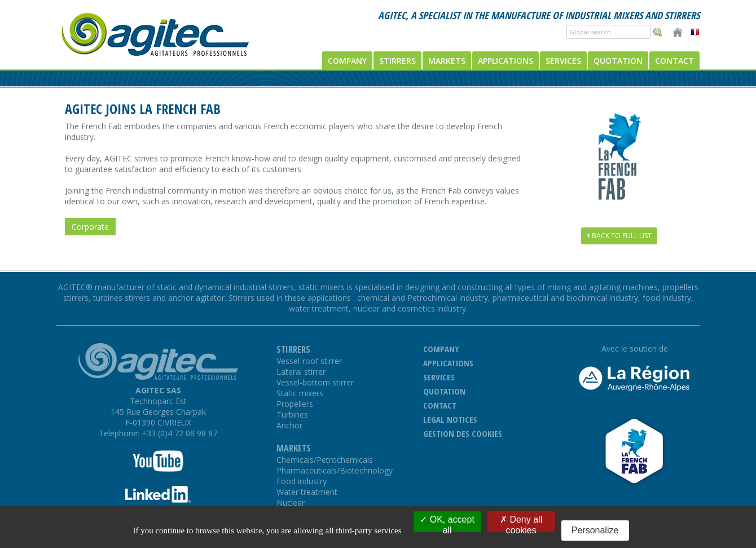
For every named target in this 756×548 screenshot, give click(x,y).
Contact (674, 61)
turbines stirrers (122, 298)
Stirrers (397, 61)
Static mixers (300, 393)
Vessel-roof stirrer (309, 361)
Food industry (302, 481)
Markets (447, 61)
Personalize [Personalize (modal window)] (595, 530)
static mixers (323, 287)
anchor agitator (196, 298)
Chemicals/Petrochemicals (325, 460)
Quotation (618, 61)
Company (347, 61)
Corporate (90, 227)
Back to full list (619, 236)
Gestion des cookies (463, 433)
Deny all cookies (521, 523)
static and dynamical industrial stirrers (225, 287)
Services (563, 61)
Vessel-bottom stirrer (315, 382)
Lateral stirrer (301, 372)
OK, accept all (447, 523)
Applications (506, 61)
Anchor (289, 425)
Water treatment (307, 492)
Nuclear (291, 503)
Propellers (295, 404)
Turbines (292, 415)
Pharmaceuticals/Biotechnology (335, 470)
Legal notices (450, 419)
